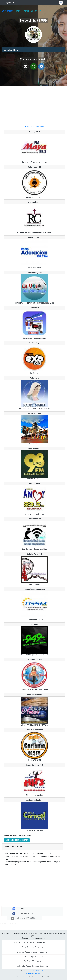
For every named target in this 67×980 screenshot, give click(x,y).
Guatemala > (8, 11)
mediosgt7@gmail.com (38, 971)
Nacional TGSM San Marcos (34, 589)
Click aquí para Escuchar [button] (17, 840)
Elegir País (9, 3)
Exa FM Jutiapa (34, 343)
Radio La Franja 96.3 (34, 554)
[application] (33, 49)
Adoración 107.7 (34, 237)
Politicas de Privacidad (33, 974)
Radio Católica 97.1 (34, 202)
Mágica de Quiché (34, 413)
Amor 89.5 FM (34, 484)
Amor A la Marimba (34, 695)
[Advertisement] (34, 105)
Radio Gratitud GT (34, 167)
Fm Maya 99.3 (34, 132)
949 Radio (34, 624)
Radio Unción (34, 308)
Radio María (34, 378)
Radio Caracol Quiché (34, 800)
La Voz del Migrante (34, 273)
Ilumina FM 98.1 (34, 448)
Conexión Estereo (34, 519)
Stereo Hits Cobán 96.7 (34, 765)
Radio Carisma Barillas (34, 730)
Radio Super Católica (34, 659)
